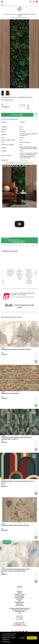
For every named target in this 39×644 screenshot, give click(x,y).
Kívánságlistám (20, 612)
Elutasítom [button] (23, 638)
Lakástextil (19, 599)
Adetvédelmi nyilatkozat (20, 610)
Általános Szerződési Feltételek (19, 608)
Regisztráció (20, 605)
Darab (24, 106)
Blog (20, 601)
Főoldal (6, 14)
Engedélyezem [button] (32, 638)
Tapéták (19, 593)
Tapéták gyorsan (19, 595)
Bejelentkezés (20, 602)
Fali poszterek (13, 14)
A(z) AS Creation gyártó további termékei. (22, 297)
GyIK (20, 613)
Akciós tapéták (19, 598)
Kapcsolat (19, 604)
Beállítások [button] (6, 642)
